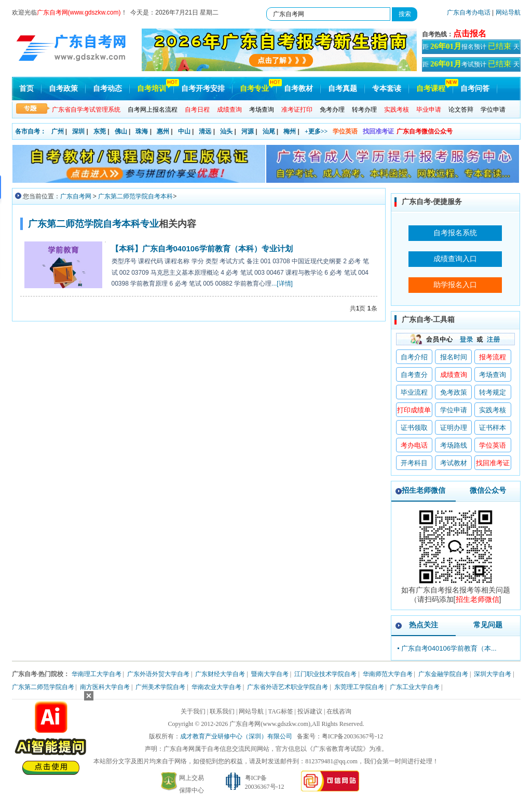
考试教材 (454, 463)
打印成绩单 (414, 410)
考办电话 (414, 445)
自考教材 (298, 89)
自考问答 (475, 89)
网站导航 (508, 12)
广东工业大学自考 (415, 687)
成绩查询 (454, 375)
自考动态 (107, 89)
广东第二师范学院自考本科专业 (93, 224)
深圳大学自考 (493, 674)
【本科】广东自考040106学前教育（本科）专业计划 (202, 248)
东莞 (100, 131)
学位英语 (345, 131)
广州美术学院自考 (160, 687)
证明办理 (454, 428)
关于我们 (193, 711)
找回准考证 (378, 131)
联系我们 (222, 711)
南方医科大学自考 (105, 687)
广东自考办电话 (469, 12)
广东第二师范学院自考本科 (135, 196)
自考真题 (343, 89)
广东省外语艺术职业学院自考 (288, 687)
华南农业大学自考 (216, 687)
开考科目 (414, 463)
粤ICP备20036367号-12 (353, 736)
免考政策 (454, 392)
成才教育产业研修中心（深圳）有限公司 (236, 736)
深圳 (78, 131)
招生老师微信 (424, 490)
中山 (184, 131)
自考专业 (254, 89)
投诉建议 (310, 711)
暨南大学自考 (270, 674)
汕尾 (269, 131)
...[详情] (282, 284)
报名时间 (454, 357)
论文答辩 (461, 110)
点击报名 (470, 33)
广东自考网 (76, 196)
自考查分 (414, 375)
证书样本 (493, 428)
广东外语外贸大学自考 (158, 674)
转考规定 (493, 392)
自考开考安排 (203, 89)
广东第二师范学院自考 (43, 687)
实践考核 (493, 410)
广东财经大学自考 (220, 674)
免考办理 (332, 110)
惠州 (163, 131)
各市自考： (31, 131)
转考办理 (364, 110)
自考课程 (431, 89)
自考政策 (63, 89)
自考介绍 (414, 357)
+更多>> (316, 131)
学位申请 (493, 110)
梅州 (290, 131)
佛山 (121, 131)
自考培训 (152, 89)
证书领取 (414, 428)
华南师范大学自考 (388, 674)
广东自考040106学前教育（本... (449, 648)
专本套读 (387, 89)
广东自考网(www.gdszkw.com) (270, 724)
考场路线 (454, 445)
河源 (248, 131)
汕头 (226, 131)
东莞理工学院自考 (359, 687)
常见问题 (488, 625)
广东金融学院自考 (443, 674)
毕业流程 (414, 392)
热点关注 (424, 625)
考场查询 (262, 110)
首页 (26, 89)
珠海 (142, 131)
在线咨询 (339, 711)
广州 (58, 131)
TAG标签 (281, 711)
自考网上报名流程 (153, 110)
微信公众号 (488, 490)
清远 (205, 131)
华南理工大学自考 (97, 674)
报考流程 (493, 357)
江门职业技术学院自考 (325, 674)
